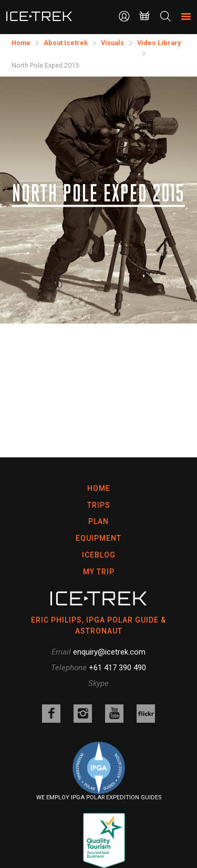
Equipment (98, 538)
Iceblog (99, 555)
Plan (98, 521)
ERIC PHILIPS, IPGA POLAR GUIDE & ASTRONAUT (98, 625)
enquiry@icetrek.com (109, 652)
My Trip (99, 572)
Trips (99, 505)
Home (99, 488)
